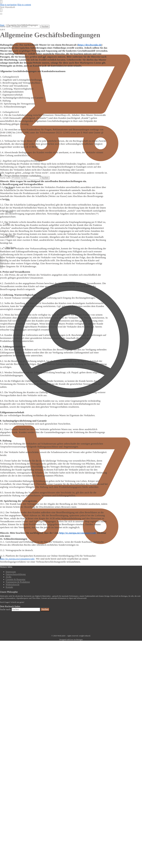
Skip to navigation (8, 5)
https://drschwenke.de (90, 45)
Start (2, 25)
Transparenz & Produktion (18, 582)
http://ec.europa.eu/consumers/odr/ (78, 533)
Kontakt (9, 587)
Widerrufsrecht (12, 585)
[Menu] (1, 14)
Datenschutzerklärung (16, 574)
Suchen (45, 27)
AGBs (9, 577)
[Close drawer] (1, 10)
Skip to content (24, 5)
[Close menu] (1, 2)
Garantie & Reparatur (16, 579)
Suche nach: (6, 27)
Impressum (11, 572)
